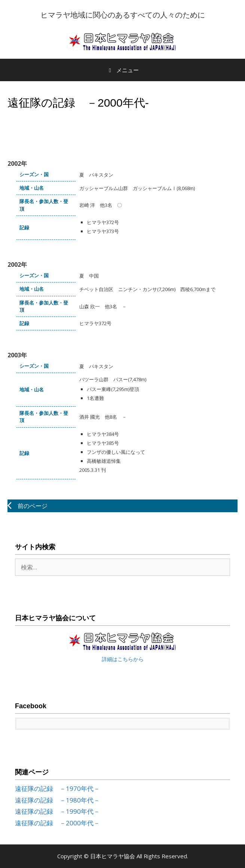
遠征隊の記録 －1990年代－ (57, 811)
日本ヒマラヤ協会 (113, 856)
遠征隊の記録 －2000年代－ (57, 823)
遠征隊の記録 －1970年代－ (57, 788)
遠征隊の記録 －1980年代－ (57, 800)
